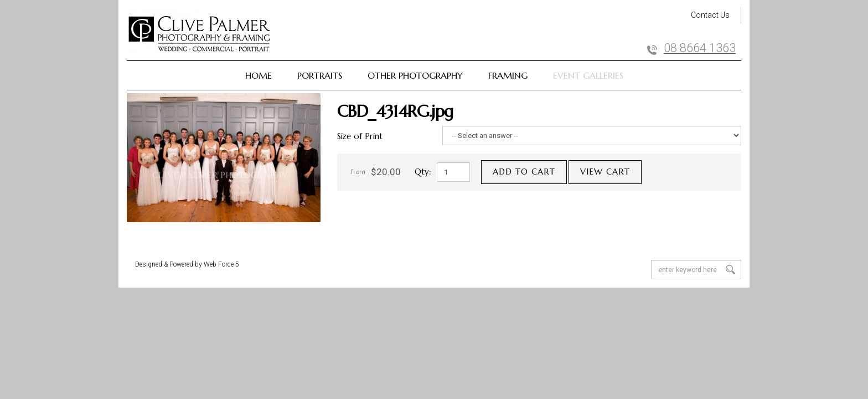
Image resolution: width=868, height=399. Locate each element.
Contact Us (710, 15)
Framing (508, 75)
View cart (605, 172)
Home (259, 75)
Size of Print (360, 136)
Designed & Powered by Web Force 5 (187, 264)
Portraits (320, 75)
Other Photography (415, 75)
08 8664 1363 (700, 48)
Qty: (423, 172)
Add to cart (524, 172)
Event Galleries (588, 75)
